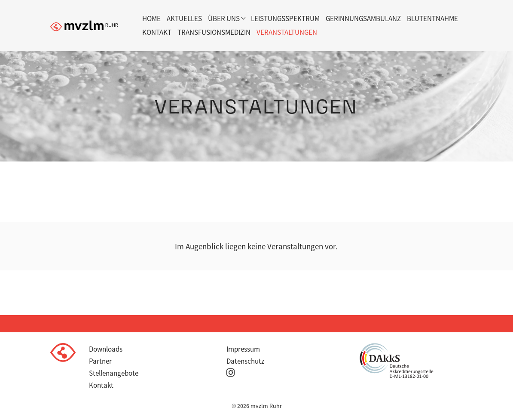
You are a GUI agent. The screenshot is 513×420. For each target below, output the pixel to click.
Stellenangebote (114, 373)
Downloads (106, 349)
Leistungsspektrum (285, 18)
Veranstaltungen (287, 32)
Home (151, 18)
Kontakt (157, 32)
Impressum (243, 349)
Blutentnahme (432, 18)
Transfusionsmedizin (214, 32)
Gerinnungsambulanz (363, 18)
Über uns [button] (224, 18)
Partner (100, 361)
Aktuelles (184, 18)
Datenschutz (245, 361)
